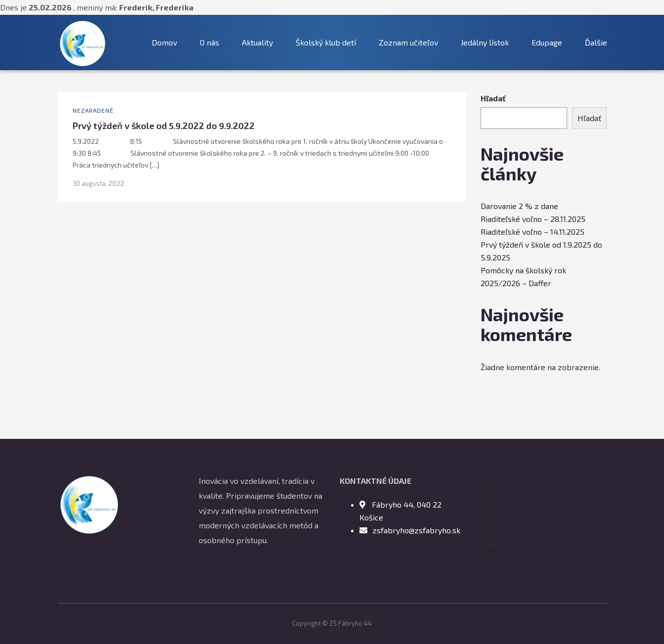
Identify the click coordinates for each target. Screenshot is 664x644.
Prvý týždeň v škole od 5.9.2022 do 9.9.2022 (164, 126)
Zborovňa (518, 544)
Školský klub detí (326, 42)
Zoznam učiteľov (408, 42)
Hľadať (493, 98)
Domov (164, 42)
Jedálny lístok (485, 42)
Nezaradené (93, 110)
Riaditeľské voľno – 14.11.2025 (532, 232)
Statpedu (516, 518)
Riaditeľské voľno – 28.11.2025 (533, 219)
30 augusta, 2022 (98, 183)
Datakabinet (522, 557)
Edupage (547, 42)
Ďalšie (596, 42)
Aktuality (257, 42)
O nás (209, 42)
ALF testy (517, 531)
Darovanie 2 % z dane (519, 206)
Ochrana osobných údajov (546, 505)
